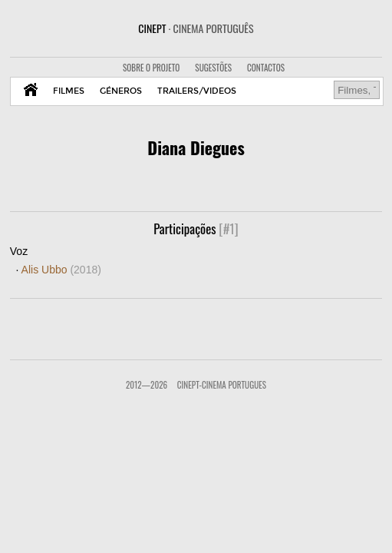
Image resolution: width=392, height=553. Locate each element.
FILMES (69, 91)
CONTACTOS (266, 68)
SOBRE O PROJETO (151, 68)
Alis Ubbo (61, 270)
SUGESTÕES (213, 68)
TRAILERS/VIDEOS (197, 91)
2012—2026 (147, 385)
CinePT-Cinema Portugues (222, 385)
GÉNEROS (121, 91)
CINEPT (196, 28)
